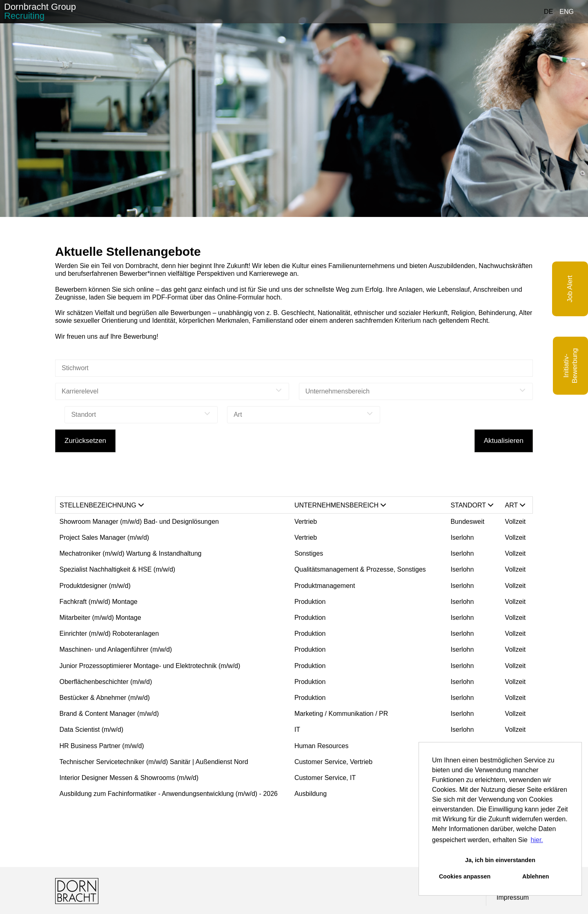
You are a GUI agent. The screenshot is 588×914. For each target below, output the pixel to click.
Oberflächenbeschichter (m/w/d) (106, 682)
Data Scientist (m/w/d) (91, 730)
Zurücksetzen (85, 441)
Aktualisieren (504, 441)
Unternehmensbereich (340, 505)
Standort (472, 505)
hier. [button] (537, 840)
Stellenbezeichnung (102, 505)
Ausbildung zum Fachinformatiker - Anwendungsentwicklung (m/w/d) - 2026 (169, 794)
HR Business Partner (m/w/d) (102, 746)
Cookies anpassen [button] (465, 876)
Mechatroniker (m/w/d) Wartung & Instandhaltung (131, 553)
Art (515, 505)
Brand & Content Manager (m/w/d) (109, 714)
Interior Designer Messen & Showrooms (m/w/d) (129, 778)
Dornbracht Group (40, 11)
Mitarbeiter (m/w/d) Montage (100, 618)
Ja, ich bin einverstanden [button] (500, 860)
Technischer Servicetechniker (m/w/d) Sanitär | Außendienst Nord (154, 762)
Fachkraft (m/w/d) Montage (99, 602)
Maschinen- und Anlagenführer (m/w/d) (116, 649)
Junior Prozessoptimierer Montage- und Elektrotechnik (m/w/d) (150, 666)
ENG (567, 12)
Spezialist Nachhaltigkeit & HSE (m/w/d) (118, 569)
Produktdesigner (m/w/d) (95, 586)
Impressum (513, 897)
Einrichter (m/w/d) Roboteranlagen (109, 634)
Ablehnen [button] (536, 876)
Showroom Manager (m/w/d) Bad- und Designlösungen (140, 522)
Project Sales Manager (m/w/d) (105, 537)
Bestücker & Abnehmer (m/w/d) (105, 698)
